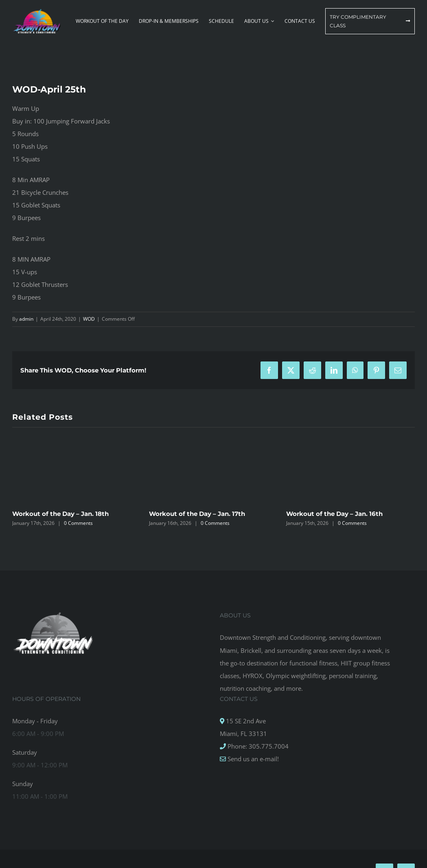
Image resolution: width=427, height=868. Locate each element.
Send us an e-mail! (252, 759)
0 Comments (78, 523)
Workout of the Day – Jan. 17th (197, 514)
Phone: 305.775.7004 (257, 746)
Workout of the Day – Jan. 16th (334, 514)
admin (26, 319)
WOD (89, 319)
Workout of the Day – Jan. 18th (60, 514)
